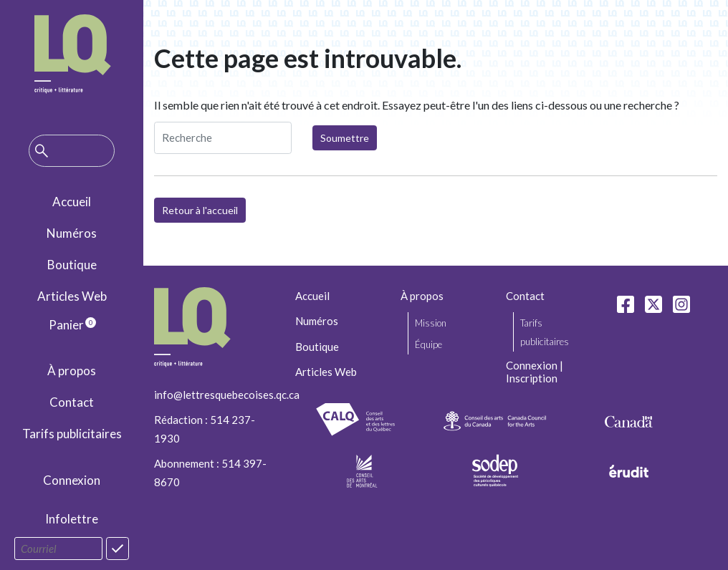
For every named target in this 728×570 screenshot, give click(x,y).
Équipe (428, 344)
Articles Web (72, 296)
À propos (72, 371)
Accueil (72, 202)
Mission (431, 323)
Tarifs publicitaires (72, 434)
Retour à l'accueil (200, 210)
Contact (72, 402)
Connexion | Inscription (535, 372)
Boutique (72, 265)
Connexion (72, 480)
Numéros (72, 233)
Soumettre (345, 138)
